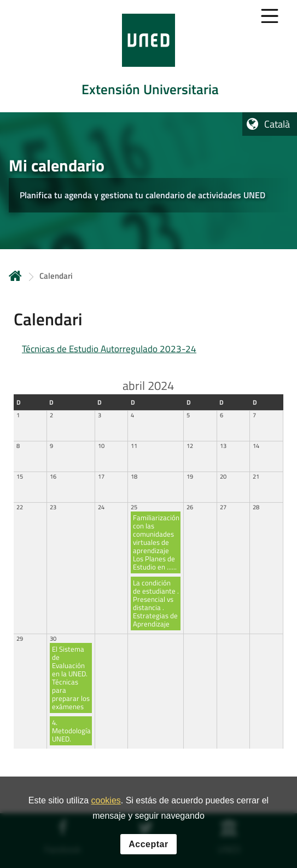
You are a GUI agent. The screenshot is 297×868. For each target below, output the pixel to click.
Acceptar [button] (148, 845)
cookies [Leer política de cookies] (106, 801)
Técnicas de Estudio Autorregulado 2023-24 (109, 349)
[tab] (148, 56)
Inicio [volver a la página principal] (15, 276)
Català (277, 124)
